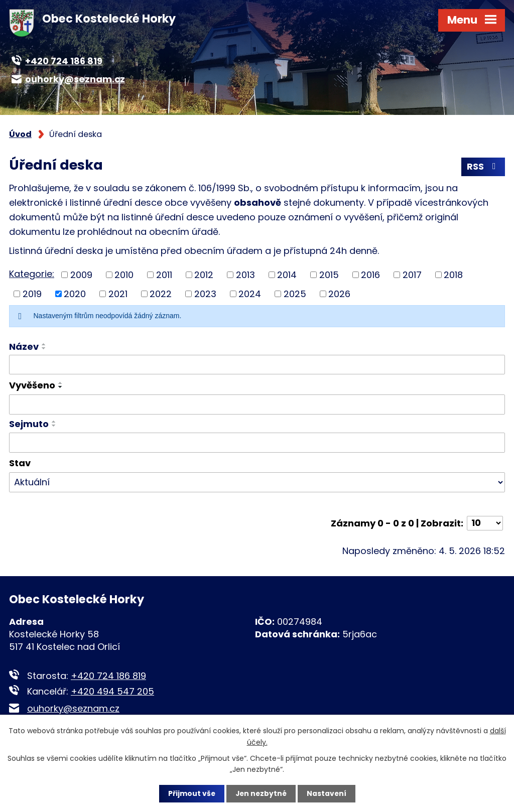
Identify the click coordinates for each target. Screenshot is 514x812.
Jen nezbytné (261, 793)
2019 (32, 294)
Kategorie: (32, 275)
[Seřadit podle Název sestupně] (44, 349)
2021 (118, 294)
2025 (295, 294)
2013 (245, 275)
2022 (161, 294)
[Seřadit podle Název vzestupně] (44, 345)
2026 (339, 294)
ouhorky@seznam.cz (73, 709)
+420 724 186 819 (108, 676)
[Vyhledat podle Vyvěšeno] (257, 405)
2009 (81, 275)
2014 (287, 275)
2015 (329, 275)
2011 (164, 275)
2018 (453, 275)
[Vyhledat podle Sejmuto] (257, 443)
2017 (412, 275)
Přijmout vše (190, 793)
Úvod (20, 134)
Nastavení (327, 793)
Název (24, 347)
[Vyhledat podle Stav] (257, 483)
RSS (483, 167)
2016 (370, 275)
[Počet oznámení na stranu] (485, 524)
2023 (205, 294)
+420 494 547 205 (112, 692)
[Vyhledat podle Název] (257, 365)
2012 (204, 275)
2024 (250, 294)
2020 (75, 294)
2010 (124, 275)
